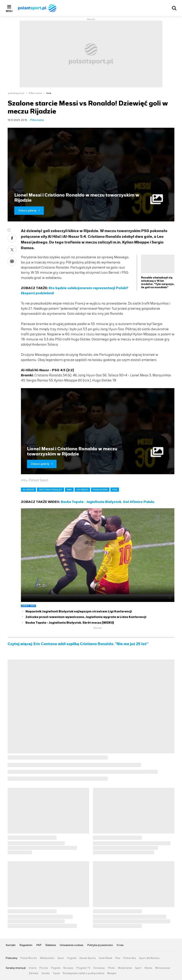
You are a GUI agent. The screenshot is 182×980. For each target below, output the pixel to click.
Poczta (44, 968)
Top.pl (56, 973)
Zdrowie (34, 973)
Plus (118, 958)
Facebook (12, 238)
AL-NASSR (28, 490)
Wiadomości (47, 958)
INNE (69, 490)
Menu (9, 11)
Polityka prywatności (100, 945)
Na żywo (68, 968)
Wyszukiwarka (174, 8)
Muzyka (112, 973)
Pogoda (72, 958)
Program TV (83, 968)
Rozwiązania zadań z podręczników (84, 973)
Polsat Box (130, 958)
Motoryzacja (163, 968)
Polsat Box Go (29, 958)
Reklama (51, 945)
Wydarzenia (125, 968)
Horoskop (99, 968)
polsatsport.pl (16, 93)
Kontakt (11, 945)
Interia (33, 968)
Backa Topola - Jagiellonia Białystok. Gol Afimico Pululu (108, 502)
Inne (49, 93)
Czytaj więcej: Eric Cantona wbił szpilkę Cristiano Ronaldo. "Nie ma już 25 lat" (78, 644)
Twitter (12, 250)
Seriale (46, 973)
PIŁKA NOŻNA (100, 490)
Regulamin (26, 945)
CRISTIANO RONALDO (50, 490)
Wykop (12, 261)
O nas (120, 945)
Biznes (148, 968)
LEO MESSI (82, 490)
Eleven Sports (88, 958)
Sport (61, 958)
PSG (115, 490)
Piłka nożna (35, 93)
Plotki (111, 968)
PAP (39, 945)
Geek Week (106, 958)
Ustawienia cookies (72, 945)
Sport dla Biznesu (149, 958)
